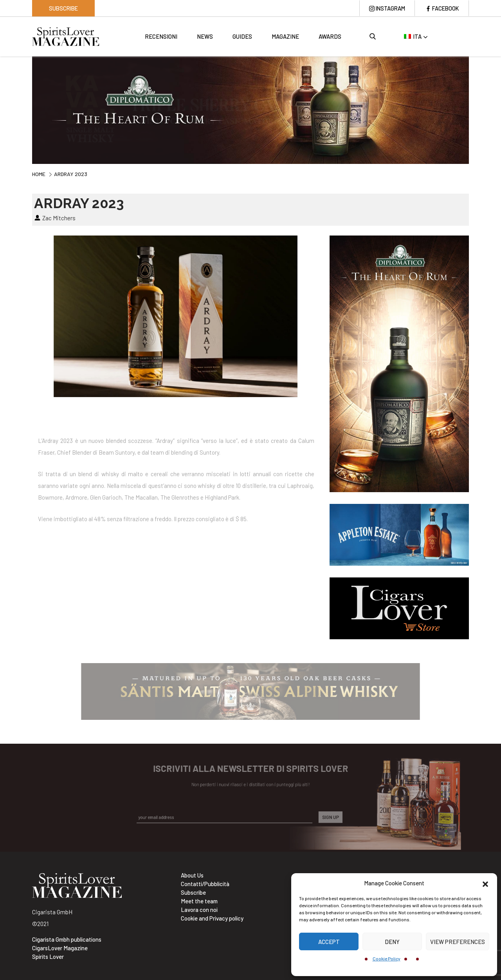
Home (39, 174)
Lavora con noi (199, 910)
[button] (485, 883)
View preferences (458, 942)
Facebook (445, 8)
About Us (192, 875)
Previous (26, 110)
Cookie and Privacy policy (212, 918)
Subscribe (64, 8)
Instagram (388, 8)
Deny (392, 942)
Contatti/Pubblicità (205, 884)
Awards (330, 37)
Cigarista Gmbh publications (67, 939)
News (205, 37)
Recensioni (161, 37)
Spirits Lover (48, 957)
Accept (329, 942)
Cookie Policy (387, 958)
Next (475, 110)
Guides (242, 37)
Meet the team (199, 901)
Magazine (285, 37)
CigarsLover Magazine (60, 948)
